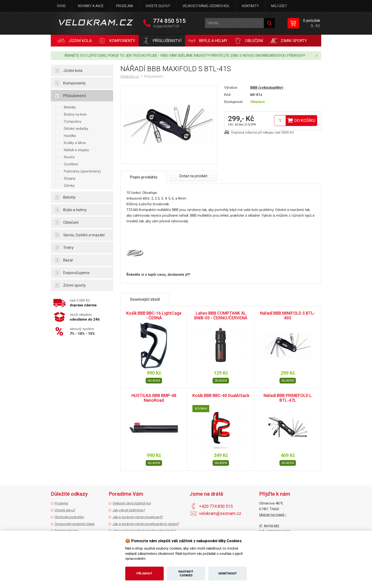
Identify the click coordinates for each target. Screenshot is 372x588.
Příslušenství (153, 76)
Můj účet (279, 6)
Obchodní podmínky (69, 517)
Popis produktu (144, 177)
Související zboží (145, 299)
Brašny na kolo (75, 114)
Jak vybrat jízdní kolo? (129, 510)
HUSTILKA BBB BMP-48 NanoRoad (154, 398)
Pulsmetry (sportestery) (82, 171)
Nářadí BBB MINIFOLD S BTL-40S (288, 315)
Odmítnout (228, 573)
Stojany (70, 178)
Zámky (69, 186)
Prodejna (125, 6)
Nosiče (69, 157)
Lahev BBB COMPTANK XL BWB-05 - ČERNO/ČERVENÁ (221, 315)
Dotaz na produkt (193, 176)
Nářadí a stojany (76, 150)
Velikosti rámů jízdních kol (206, 6)
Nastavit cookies (186, 573)
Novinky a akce (91, 6)
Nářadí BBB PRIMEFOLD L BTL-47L (288, 398)
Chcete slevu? (158, 6)
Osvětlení (71, 164)
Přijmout (144, 573)
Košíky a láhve (75, 143)
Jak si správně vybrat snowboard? (138, 517)
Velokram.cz (130, 76)
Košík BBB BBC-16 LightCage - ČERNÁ (154, 315)
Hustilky (70, 136)
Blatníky (70, 107)
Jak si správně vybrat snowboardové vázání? (146, 524)
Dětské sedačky (76, 129)
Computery (72, 121)
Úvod (61, 6)
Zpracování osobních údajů (75, 524)
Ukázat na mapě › (273, 515)
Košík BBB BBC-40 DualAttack (221, 395)
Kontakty (250, 6)
